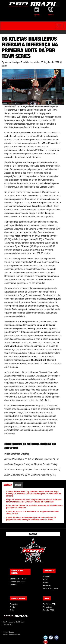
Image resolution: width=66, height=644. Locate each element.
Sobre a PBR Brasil (18, 579)
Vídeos (46, 582)
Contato (13, 585)
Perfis (12, 607)
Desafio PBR (48, 610)
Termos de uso (8, 632)
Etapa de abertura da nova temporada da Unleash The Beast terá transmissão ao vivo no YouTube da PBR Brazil (34, 501)
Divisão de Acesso (18, 582)
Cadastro (14, 604)
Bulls (12, 610)
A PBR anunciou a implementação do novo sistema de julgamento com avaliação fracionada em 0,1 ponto (31, 519)
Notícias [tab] (7, 485)
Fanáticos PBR (49, 604)
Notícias (46, 576)
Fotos (45, 579)
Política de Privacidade (11, 634)
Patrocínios (48, 607)
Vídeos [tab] (18, 485)
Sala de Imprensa (50, 588)
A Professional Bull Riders (14, 622)
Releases (47, 585)
